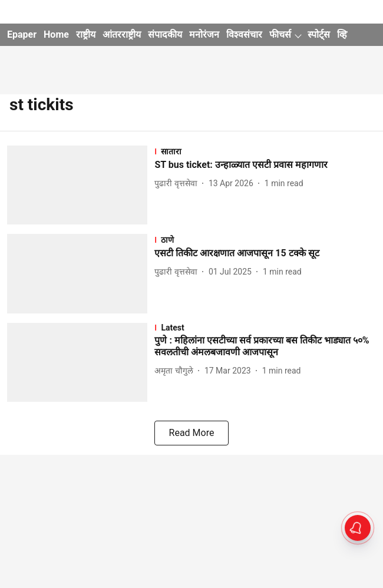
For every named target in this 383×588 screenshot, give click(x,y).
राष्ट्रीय (86, 34)
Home (56, 34)
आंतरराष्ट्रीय (122, 34)
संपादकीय (165, 34)
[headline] (265, 165)
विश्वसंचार (244, 34)
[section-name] (265, 151)
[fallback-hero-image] (81, 185)
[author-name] (178, 184)
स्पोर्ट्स (319, 34)
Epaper (22, 34)
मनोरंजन (204, 34)
